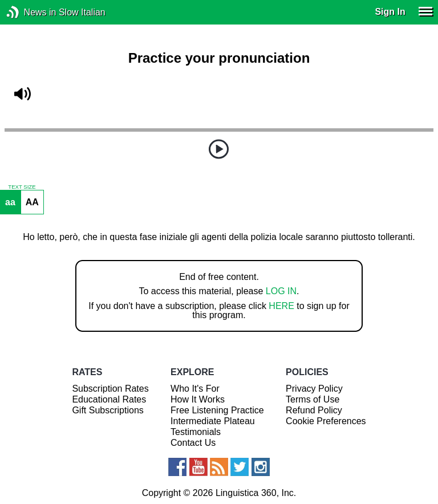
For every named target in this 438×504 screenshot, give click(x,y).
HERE (281, 306)
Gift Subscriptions (108, 410)
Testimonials (196, 432)
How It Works (198, 399)
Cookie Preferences (326, 421)
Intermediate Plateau (213, 421)
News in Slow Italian (30, 12)
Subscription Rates (110, 389)
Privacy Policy (314, 389)
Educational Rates (109, 399)
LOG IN (281, 291)
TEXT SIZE (22, 187)
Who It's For (195, 389)
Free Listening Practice (217, 410)
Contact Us (193, 443)
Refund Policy (314, 410)
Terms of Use (313, 399)
